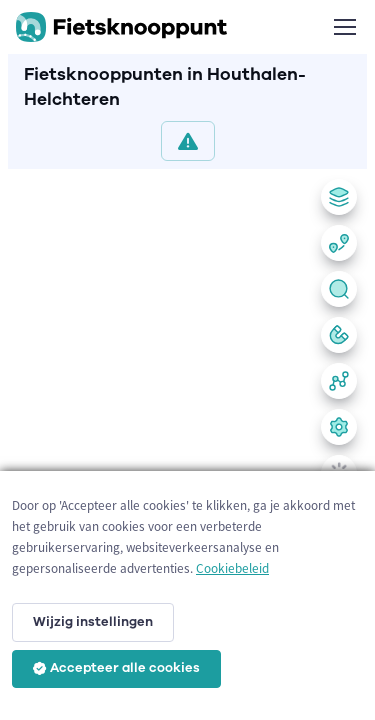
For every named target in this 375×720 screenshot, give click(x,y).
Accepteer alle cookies (116, 668)
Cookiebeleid (232, 568)
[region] (187, 440)
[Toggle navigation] (344, 27)
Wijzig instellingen (93, 622)
